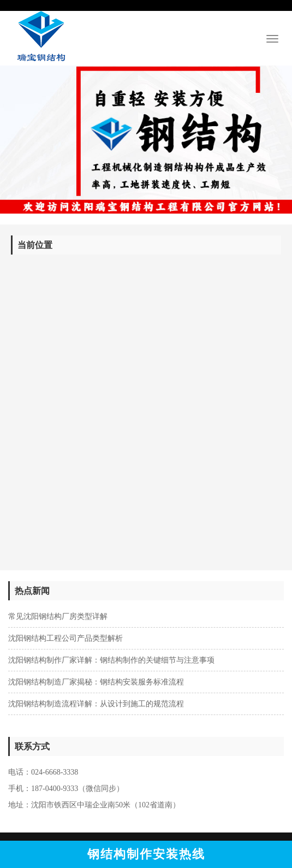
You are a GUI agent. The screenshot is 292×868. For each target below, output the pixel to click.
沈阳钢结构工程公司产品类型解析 (65, 638)
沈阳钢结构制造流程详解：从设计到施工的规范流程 (96, 704)
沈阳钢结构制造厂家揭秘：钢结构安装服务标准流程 (96, 682)
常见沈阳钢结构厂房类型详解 (58, 616)
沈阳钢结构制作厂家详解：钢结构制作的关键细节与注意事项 (111, 660)
